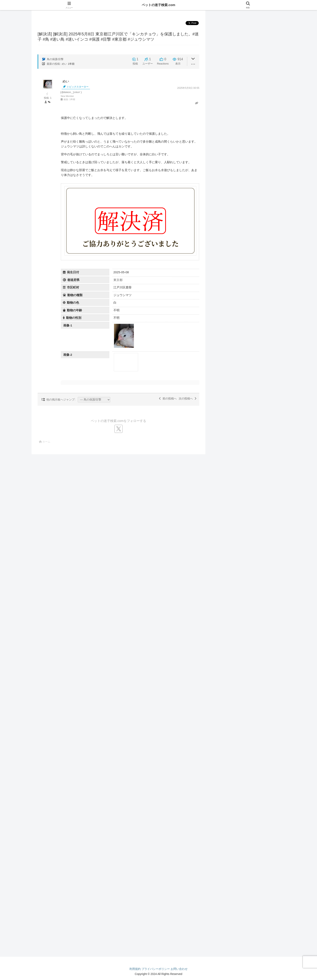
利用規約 (135, 969)
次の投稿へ (188, 398)
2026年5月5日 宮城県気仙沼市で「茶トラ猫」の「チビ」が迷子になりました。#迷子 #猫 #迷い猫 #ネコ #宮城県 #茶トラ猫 (254, 327)
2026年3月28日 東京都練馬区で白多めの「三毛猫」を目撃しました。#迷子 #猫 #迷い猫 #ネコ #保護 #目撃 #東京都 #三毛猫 (254, 439)
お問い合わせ (179, 969)
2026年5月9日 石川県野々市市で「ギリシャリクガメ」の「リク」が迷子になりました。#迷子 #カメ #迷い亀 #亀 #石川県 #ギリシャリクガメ (253, 771)
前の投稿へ (168, 398)
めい (64, 64)
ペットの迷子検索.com (158, 5)
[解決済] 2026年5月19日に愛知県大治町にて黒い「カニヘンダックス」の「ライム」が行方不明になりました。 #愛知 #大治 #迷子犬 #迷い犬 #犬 (254, 517)
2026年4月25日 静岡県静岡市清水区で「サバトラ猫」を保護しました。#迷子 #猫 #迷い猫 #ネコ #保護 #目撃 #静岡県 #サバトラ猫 (254, 422)
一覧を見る (248, 35)
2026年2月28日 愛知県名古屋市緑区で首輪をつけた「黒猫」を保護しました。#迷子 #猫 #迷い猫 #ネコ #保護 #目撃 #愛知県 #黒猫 (254, 476)
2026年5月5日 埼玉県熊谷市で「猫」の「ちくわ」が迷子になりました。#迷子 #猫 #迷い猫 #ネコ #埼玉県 (254, 344)
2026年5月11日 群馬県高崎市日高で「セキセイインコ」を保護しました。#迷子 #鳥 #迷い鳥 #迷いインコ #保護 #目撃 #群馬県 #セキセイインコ (254, 207)
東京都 (118, 280)
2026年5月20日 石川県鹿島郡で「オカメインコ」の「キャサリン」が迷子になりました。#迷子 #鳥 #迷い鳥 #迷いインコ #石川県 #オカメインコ (254, 70)
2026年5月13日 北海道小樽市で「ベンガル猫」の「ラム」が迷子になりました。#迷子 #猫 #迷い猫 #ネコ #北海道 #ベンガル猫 (254, 311)
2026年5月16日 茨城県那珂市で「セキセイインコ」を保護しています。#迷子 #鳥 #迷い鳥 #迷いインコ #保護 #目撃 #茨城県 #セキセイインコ (254, 191)
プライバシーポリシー (156, 969)
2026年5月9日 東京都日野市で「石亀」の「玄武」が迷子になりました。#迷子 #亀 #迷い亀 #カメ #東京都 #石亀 (254, 787)
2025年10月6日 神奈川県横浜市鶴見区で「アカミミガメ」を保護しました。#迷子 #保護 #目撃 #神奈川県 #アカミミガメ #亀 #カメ (254, 921)
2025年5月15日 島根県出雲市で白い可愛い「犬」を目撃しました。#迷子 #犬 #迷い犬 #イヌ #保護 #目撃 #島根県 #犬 (254, 679)
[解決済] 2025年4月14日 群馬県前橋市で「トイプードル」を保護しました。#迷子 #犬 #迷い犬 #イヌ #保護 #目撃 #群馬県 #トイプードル (254, 696)
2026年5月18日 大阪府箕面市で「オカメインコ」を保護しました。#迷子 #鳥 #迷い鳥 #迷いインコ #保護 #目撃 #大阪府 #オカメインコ (254, 174)
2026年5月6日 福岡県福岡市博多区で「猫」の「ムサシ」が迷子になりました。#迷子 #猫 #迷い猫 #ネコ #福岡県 (254, 360)
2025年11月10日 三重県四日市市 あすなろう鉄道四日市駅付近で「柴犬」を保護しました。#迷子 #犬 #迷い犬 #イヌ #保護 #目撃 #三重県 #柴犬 (254, 662)
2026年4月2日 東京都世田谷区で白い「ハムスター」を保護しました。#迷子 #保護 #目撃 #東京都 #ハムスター (254, 883)
